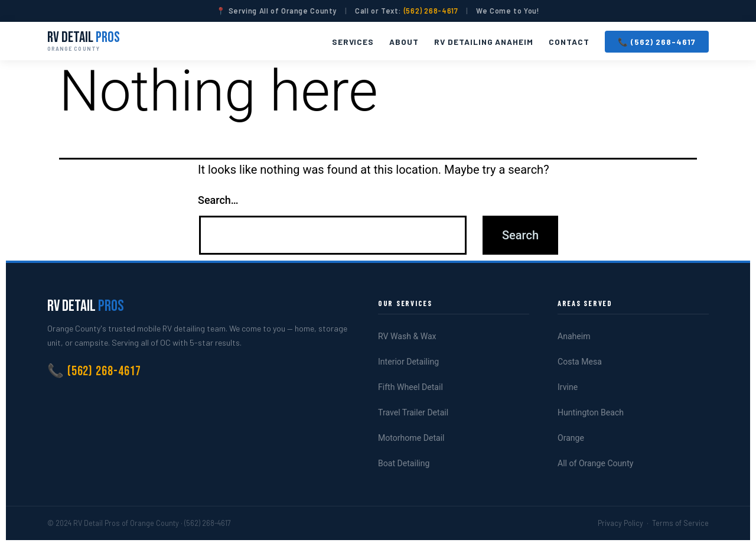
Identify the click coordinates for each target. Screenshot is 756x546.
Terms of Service (680, 523)
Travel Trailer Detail (413, 412)
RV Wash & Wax (407, 336)
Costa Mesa (580, 362)
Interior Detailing (408, 362)
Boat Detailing (404, 463)
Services (353, 42)
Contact (569, 42)
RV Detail (84, 41)
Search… (218, 200)
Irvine (568, 387)
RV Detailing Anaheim (484, 42)
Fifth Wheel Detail (410, 387)
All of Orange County (595, 463)
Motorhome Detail (411, 438)
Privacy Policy (620, 523)
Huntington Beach (591, 412)
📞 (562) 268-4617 (657, 42)
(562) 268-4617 (431, 11)
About (404, 42)
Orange (571, 438)
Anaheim (574, 336)
